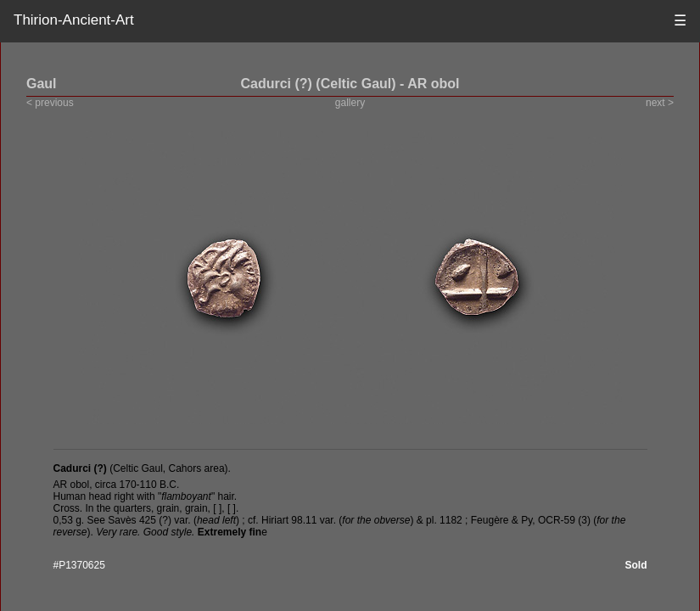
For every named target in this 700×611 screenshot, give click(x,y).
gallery (350, 103)
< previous (50, 103)
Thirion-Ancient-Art (74, 20)
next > (660, 103)
